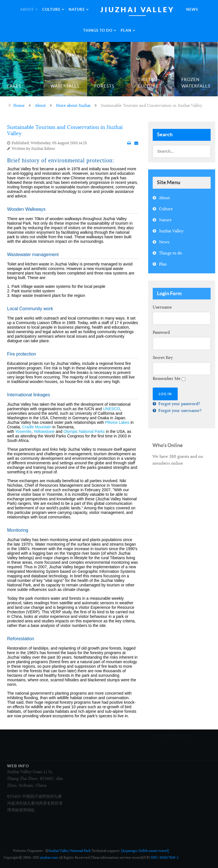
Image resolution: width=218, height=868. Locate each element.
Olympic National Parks (84, 431)
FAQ (86, 748)
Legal (87, 733)
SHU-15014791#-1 (164, 857)
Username (162, 307)
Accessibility (91, 741)
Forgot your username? (179, 410)
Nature (165, 220)
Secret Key (163, 358)
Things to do (170, 253)
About (164, 198)
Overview (90, 703)
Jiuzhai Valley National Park (70, 851)
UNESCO (112, 409)
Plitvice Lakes (117, 422)
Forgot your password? (179, 404)
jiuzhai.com (49, 857)
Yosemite (23, 431)
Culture (166, 209)
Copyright (91, 718)
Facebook (161, 751)
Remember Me (167, 378)
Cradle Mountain (37, 427)
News (164, 242)
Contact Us (90, 726)
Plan (163, 264)
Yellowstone (44, 431)
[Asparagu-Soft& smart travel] (145, 851)
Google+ (160, 758)
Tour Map (89, 711)
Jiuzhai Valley (171, 231)
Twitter (193, 751)
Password (161, 332)
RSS (189, 758)
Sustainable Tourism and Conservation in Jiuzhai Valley (65, 130)
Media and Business (98, 696)
